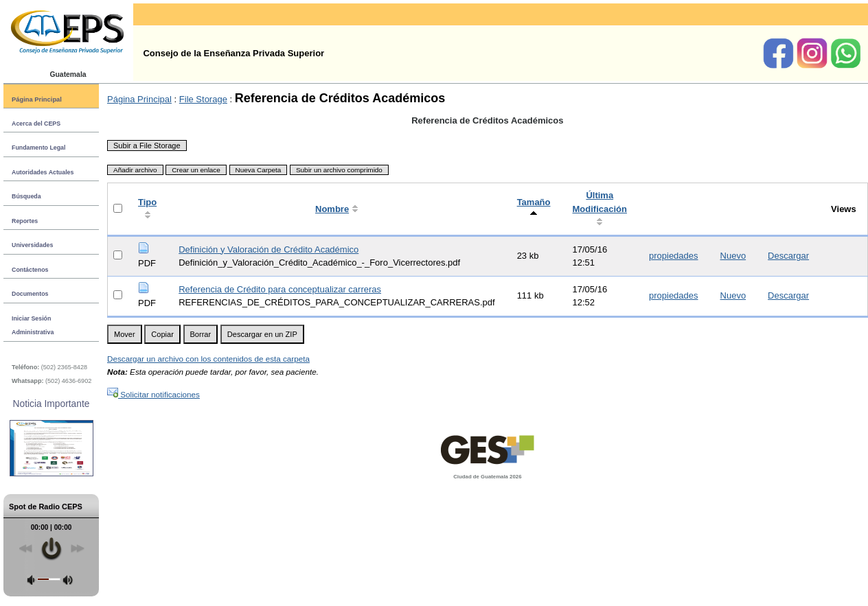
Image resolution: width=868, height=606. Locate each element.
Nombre (332, 209)
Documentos (30, 294)
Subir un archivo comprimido (339, 170)
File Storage (203, 99)
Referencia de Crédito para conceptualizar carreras (280, 289)
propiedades (674, 256)
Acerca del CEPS (36, 124)
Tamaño (534, 202)
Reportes (25, 221)
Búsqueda (26, 196)
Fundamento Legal (38, 148)
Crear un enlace (196, 170)
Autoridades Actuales (43, 172)
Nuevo (733, 256)
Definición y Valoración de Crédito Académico (269, 249)
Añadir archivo (135, 170)
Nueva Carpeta (259, 170)
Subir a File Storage (147, 145)
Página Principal (37, 99)
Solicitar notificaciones (153, 394)
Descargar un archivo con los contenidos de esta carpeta (208, 359)
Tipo (147, 202)
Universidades (32, 245)
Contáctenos (30, 270)
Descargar (788, 256)
